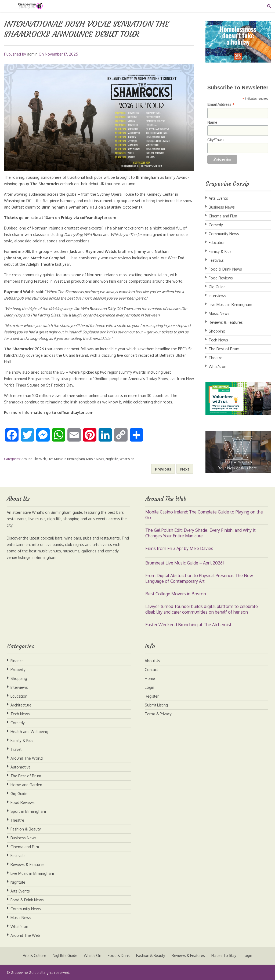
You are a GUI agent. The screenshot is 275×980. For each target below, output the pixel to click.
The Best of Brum (224, 349)
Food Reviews (221, 278)
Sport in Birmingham (28, 811)
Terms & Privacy (159, 714)
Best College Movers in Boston (176, 594)
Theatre (216, 358)
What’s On (92, 955)
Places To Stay (227, 955)
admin (32, 54)
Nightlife (112, 459)
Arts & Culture (32, 955)
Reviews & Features (226, 322)
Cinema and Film (223, 216)
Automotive (21, 767)
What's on (127, 459)
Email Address (221, 105)
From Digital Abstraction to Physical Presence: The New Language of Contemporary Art (199, 578)
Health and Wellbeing (29, 732)
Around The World (27, 758)
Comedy (216, 225)
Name (212, 122)
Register (152, 696)
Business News (222, 207)
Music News (95, 459)
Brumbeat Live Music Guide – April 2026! (184, 563)
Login (150, 687)
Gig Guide (217, 287)
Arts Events (218, 198)
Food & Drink (118, 955)
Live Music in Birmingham (66, 459)
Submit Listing (157, 705)
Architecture (21, 705)
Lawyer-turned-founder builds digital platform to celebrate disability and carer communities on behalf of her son (202, 609)
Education (217, 243)
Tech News (218, 340)
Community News (224, 234)
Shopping (217, 331)
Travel (16, 749)
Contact (152, 670)
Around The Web (34, 459)
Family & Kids (220, 251)
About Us (153, 661)
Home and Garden (26, 785)
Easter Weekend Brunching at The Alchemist (188, 625)
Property (18, 670)
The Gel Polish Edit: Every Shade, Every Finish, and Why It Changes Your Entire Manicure (200, 533)
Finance (17, 661)
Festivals (216, 260)
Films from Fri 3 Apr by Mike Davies (179, 548)
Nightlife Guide (63, 955)
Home (150, 678)
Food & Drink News (225, 269)
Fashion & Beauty (26, 829)
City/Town (216, 140)
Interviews (217, 296)
